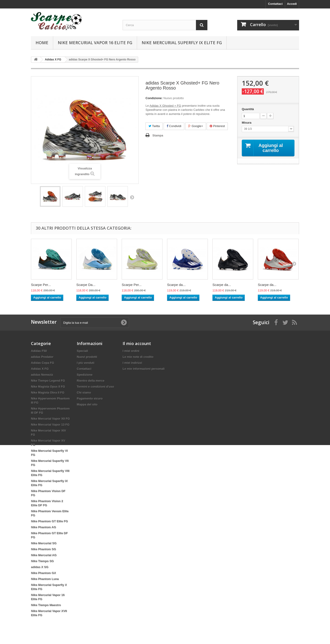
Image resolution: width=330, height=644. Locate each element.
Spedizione (85, 375)
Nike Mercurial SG (44, 543)
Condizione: (154, 98)
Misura (247, 123)
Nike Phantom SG (43, 549)
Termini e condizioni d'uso (95, 387)
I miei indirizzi (132, 363)
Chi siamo (84, 393)
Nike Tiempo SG (42, 561)
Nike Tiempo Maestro (46, 605)
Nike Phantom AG (43, 527)
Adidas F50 (39, 351)
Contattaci (275, 4)
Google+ (196, 126)
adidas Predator (42, 357)
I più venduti (86, 363)
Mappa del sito (87, 404)
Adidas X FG (40, 369)
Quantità (248, 109)
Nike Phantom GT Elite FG (49, 521)
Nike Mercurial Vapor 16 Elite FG (95, 43)
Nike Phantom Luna (45, 579)
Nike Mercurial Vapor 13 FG (50, 425)
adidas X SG (40, 567)
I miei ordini (131, 351)
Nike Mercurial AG (44, 555)
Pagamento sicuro (90, 398)
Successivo (132, 197)
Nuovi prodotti (87, 357)
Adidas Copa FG (43, 363)
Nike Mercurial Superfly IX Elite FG (182, 43)
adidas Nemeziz (42, 375)
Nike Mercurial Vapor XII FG (50, 419)
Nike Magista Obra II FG (48, 393)
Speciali (82, 351)
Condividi (174, 126)
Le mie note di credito (138, 357)
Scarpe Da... (86, 285)
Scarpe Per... (41, 285)
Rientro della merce (91, 381)
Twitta (154, 126)
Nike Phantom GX (43, 573)
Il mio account (137, 343)
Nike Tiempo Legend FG (48, 381)
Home (42, 43)
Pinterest (217, 126)
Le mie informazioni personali (144, 369)
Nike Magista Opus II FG (48, 387)
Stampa (158, 135)
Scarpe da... (176, 285)
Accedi (292, 4)
